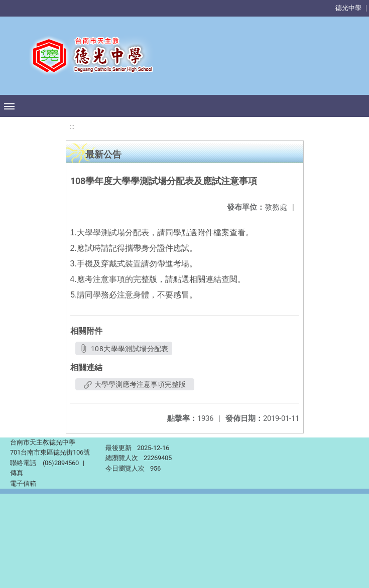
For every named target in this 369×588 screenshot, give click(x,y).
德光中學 (348, 8)
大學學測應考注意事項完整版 (135, 384)
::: (72, 127)
